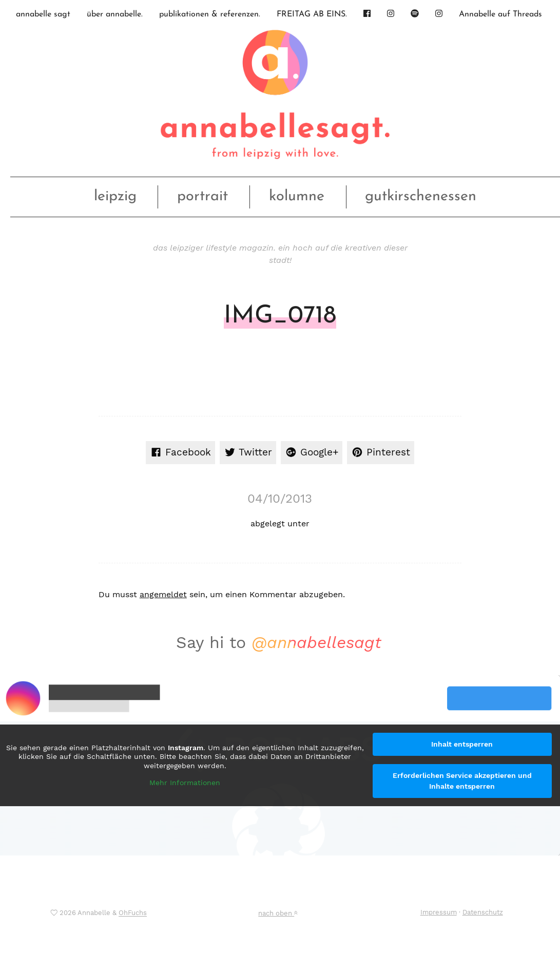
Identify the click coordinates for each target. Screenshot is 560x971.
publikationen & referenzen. (210, 14)
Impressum (439, 912)
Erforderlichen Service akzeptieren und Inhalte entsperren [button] (462, 781)
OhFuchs (133, 913)
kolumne (297, 196)
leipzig (115, 196)
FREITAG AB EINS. (312, 14)
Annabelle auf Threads (500, 14)
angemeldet (163, 594)
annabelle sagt (43, 14)
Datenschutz (483, 912)
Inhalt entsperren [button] (462, 744)
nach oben (278, 913)
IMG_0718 (280, 316)
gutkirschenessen (421, 196)
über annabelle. (115, 14)
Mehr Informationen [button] (185, 783)
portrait (202, 196)
